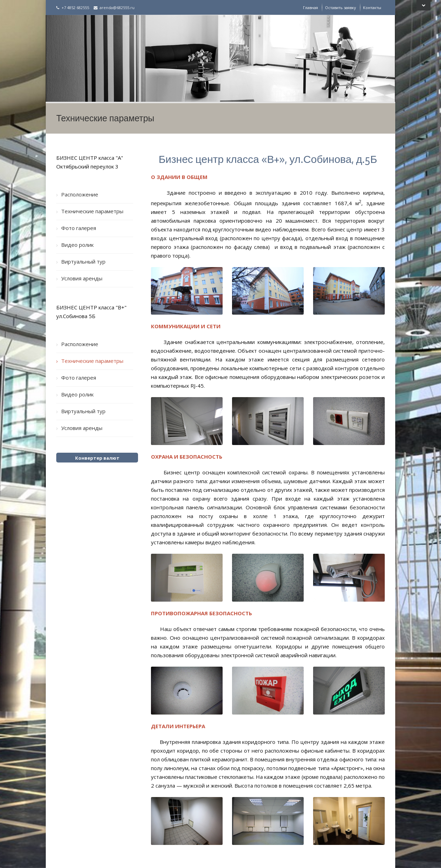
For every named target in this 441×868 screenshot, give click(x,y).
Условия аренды (82, 278)
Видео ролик (77, 245)
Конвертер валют (97, 458)
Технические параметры (92, 211)
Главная (310, 8)
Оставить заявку (341, 8)
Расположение (80, 194)
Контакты (372, 8)
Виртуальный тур (83, 261)
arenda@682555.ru (114, 8)
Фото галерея (79, 228)
